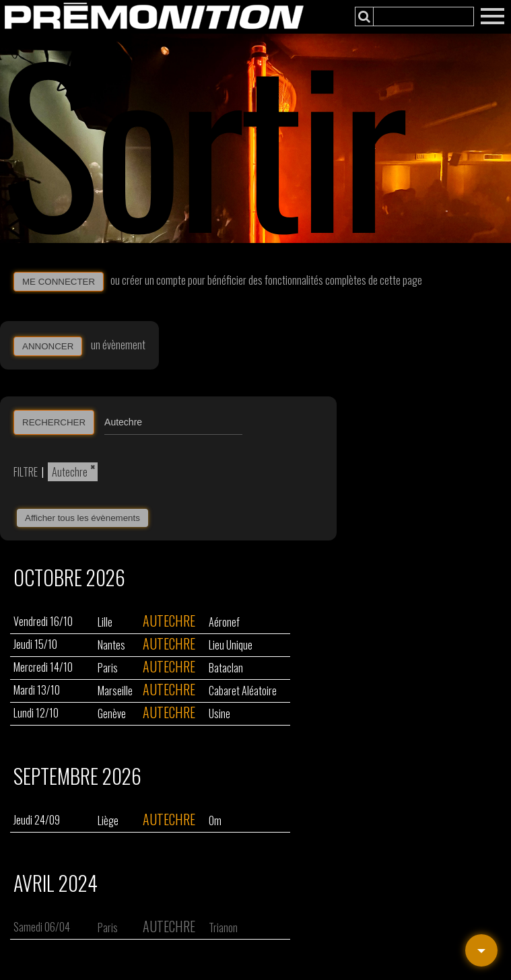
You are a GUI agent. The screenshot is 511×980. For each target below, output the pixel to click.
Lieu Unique (231, 645)
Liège (108, 820)
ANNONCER (48, 346)
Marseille (115, 691)
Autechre (70, 472)
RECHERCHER (54, 422)
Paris (108, 668)
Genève (112, 713)
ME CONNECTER (59, 282)
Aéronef (224, 622)
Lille (105, 622)
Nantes (111, 645)
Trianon (223, 928)
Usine (219, 713)
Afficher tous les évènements (82, 518)
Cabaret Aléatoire (243, 691)
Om (215, 820)
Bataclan (226, 668)
